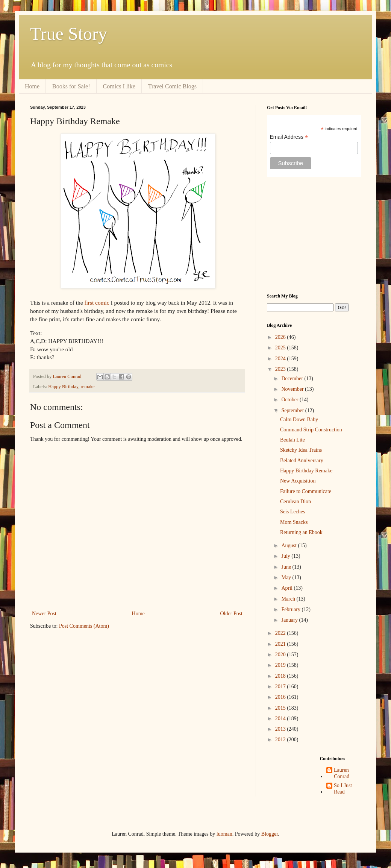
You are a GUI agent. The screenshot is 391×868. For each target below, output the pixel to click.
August (289, 546)
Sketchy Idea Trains (301, 450)
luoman (224, 834)
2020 (281, 655)
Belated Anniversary (302, 461)
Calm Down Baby (299, 420)
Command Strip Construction (311, 430)
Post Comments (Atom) (84, 626)
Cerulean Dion (296, 502)
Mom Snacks (294, 522)
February (291, 609)
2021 (281, 644)
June (287, 567)
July (286, 556)
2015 (281, 708)
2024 (281, 359)
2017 (281, 687)
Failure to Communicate (306, 491)
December (293, 379)
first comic (97, 303)
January (290, 620)
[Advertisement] (314, 235)
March (289, 599)
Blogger (270, 834)
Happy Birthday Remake (306, 471)
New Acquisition (298, 481)
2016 (281, 697)
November (293, 389)
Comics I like (119, 86)
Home (32, 86)
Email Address (289, 137)
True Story (69, 34)
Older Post (232, 614)
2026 (281, 337)
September (293, 410)
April (287, 588)
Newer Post (44, 614)
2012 (281, 740)
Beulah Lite (292, 440)
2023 (281, 369)
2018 (281, 676)
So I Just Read (343, 789)
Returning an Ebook (301, 532)
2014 (281, 719)
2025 (281, 348)
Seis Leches (292, 512)
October (290, 400)
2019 (281, 665)
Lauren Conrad (342, 773)
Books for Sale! (71, 86)
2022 (281, 633)
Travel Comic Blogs (172, 86)
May (287, 577)
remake (88, 387)
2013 (281, 729)
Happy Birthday (63, 387)
